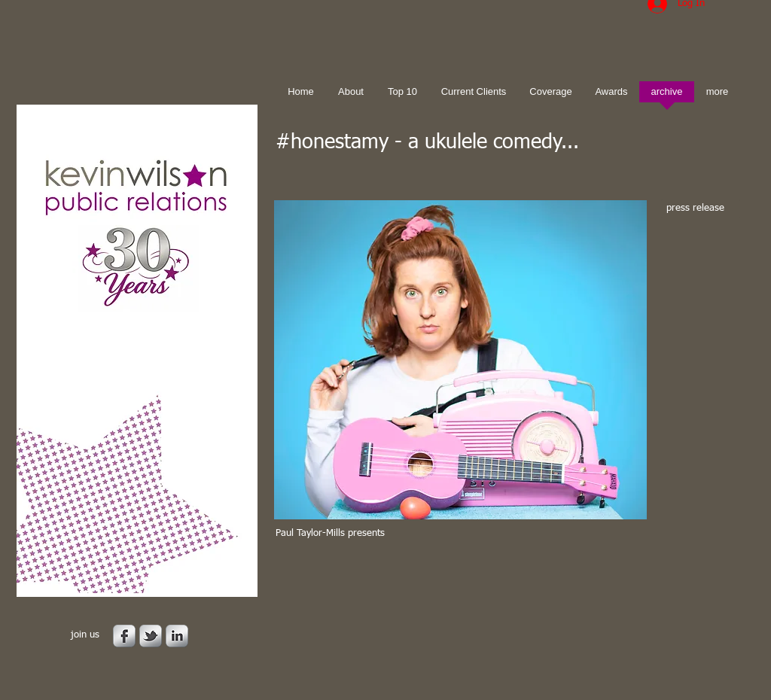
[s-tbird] (151, 636)
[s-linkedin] (177, 636)
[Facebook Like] (370, 573)
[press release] (701, 209)
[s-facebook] (124, 636)
